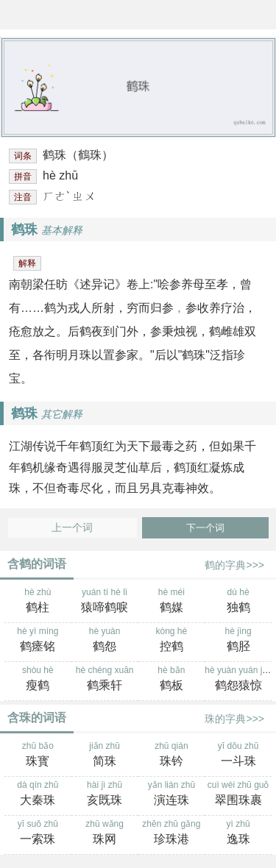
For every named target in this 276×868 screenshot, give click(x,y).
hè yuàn (105, 641)
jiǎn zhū (105, 755)
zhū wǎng (105, 833)
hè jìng (238, 641)
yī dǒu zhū (238, 755)
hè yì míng (38, 641)
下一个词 (205, 528)
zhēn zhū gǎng (172, 833)
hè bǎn (172, 680)
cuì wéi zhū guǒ (238, 794)
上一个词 (72, 528)
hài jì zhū (105, 794)
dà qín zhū (38, 794)
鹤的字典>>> (234, 565)
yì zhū (238, 833)
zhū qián (172, 755)
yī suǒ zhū (38, 833)
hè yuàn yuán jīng (240, 680)
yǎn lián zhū (172, 794)
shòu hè (38, 680)
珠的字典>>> (234, 719)
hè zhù (38, 602)
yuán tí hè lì (105, 602)
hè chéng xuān (105, 680)
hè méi (172, 602)
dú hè (238, 602)
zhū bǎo (38, 755)
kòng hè (172, 641)
